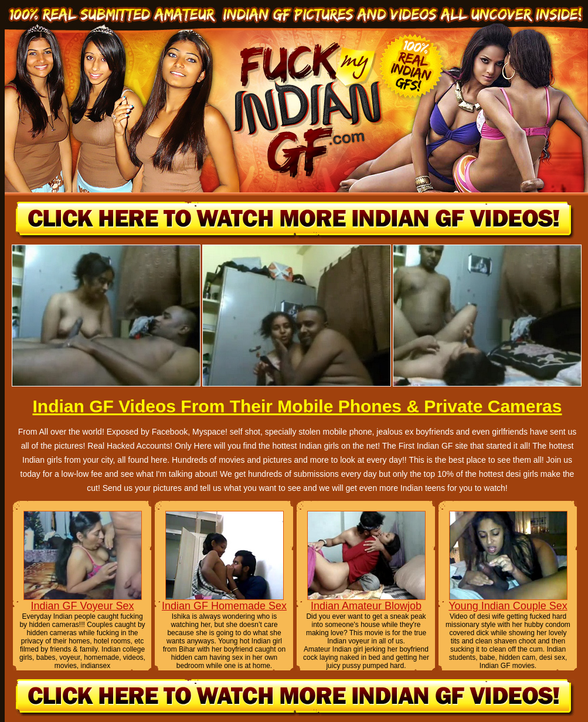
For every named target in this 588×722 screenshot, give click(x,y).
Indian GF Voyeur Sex (82, 606)
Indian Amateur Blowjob (366, 606)
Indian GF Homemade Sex (224, 606)
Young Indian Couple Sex (508, 606)
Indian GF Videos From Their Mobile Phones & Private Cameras (297, 406)
